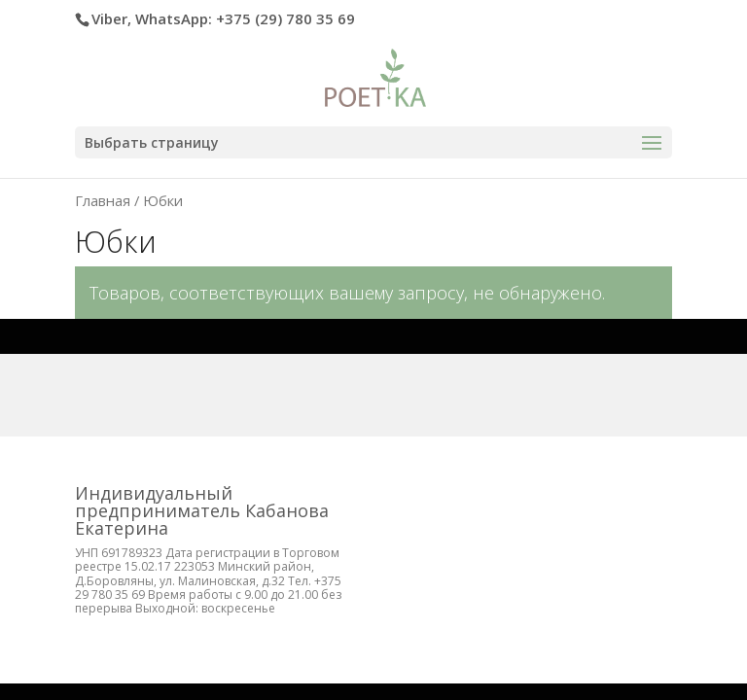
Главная (103, 200)
